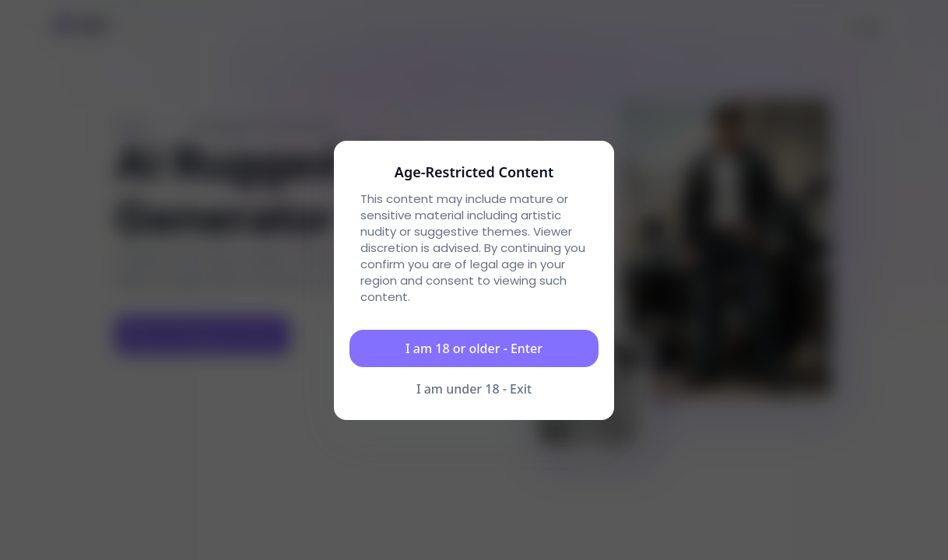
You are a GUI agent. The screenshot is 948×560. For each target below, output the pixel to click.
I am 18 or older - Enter (474, 348)
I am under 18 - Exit (474, 389)
